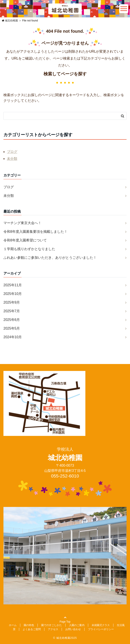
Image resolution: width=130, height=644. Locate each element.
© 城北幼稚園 (62, 638)
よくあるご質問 (32, 629)
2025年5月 (12, 328)
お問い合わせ (73, 629)
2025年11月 (13, 285)
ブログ (12, 152)
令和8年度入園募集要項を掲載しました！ (35, 232)
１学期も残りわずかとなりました (29, 249)
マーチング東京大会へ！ (22, 223)
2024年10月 (13, 337)
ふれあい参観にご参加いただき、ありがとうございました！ (50, 258)
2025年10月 (13, 294)
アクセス (53, 629)
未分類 (12, 159)
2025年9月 (12, 302)
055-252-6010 (65, 476)
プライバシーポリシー (101, 629)
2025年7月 (12, 311)
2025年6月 (12, 320)
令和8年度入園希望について (25, 240)
